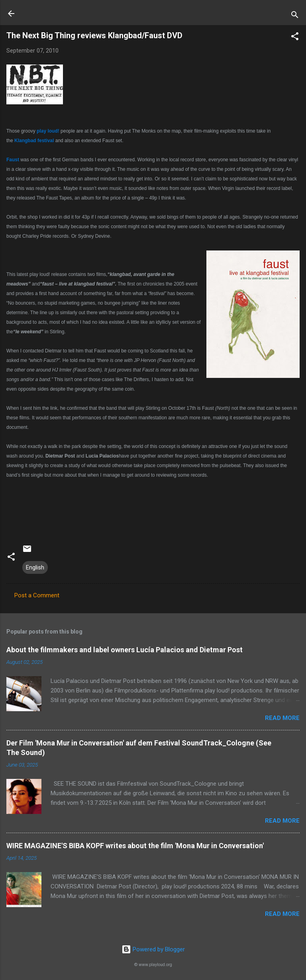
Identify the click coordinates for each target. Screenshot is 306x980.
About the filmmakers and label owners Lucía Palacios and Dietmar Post (125, 650)
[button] (295, 38)
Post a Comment (37, 595)
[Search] (295, 16)
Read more (282, 718)
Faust (13, 160)
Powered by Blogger (153, 949)
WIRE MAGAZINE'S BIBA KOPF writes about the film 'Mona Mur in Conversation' (135, 846)
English (35, 567)
